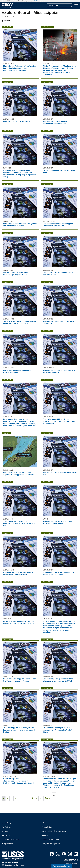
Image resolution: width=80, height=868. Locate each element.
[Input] (60, 5)
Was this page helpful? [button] (62, 866)
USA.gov (45, 835)
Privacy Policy (47, 827)
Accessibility (6, 823)
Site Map (5, 831)
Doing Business (7, 844)
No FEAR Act (6, 835)
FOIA (43, 823)
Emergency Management (51, 844)
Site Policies (6, 827)
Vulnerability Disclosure (10, 840)
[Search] (70, 5)
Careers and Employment (51, 840)
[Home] (7, 7)
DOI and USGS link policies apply (54, 831)
